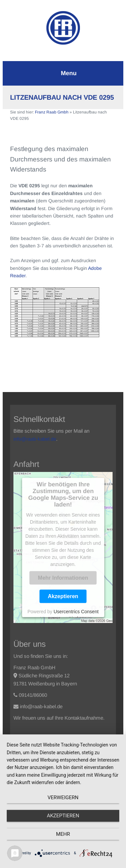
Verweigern (63, 798)
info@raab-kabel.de (35, 439)
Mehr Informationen (63, 577)
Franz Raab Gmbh (52, 112)
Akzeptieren (63, 596)
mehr (63, 834)
